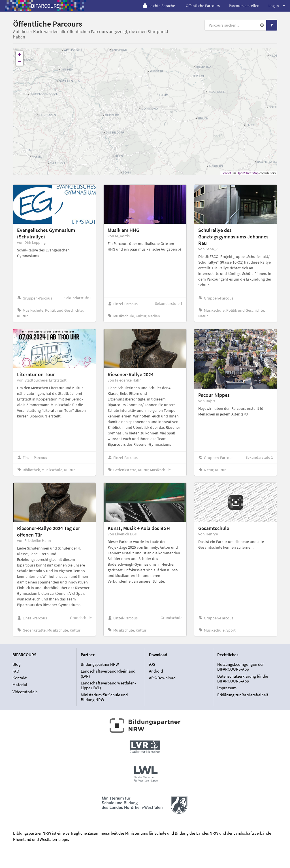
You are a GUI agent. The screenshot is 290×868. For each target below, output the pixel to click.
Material (20, 685)
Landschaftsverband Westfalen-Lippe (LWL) (108, 685)
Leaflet (226, 173)
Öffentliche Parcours (203, 6)
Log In (277, 6)
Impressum (227, 688)
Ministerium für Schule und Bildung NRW (104, 697)
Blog (17, 664)
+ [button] (20, 55)
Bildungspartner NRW (100, 664)
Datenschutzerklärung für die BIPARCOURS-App (243, 679)
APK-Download (162, 678)
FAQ (16, 671)
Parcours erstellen (244, 6)
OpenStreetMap (248, 173)
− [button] (20, 62)
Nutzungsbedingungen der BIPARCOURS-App (240, 667)
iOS (152, 664)
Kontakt (20, 678)
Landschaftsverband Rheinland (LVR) (108, 674)
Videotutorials (25, 692)
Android (156, 671)
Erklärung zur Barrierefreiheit (243, 695)
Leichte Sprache (159, 6)
